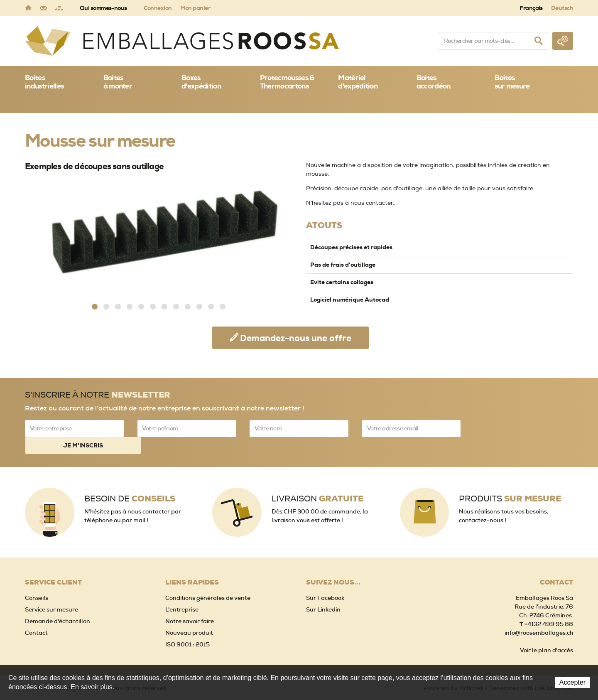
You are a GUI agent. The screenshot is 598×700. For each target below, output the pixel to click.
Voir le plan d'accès (547, 633)
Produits (510, 481)
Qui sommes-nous (103, 8)
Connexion (158, 8)
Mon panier (195, 8)
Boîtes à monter (118, 82)
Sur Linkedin (323, 592)
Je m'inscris (524, 428)
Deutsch (562, 8)
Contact (36, 615)
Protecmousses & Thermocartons (287, 82)
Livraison (317, 481)
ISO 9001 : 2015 (187, 627)
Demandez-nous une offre (296, 338)
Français (531, 8)
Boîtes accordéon (434, 82)
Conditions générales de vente (208, 580)
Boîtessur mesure (512, 82)
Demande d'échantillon (58, 604)
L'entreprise (182, 592)
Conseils (37, 580)
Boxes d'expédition (201, 82)
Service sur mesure (51, 592)
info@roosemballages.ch (539, 615)
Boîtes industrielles (44, 82)
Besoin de (130, 481)
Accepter (572, 682)
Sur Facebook (325, 580)
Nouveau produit (189, 615)
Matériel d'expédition (358, 82)
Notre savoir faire (190, 604)
